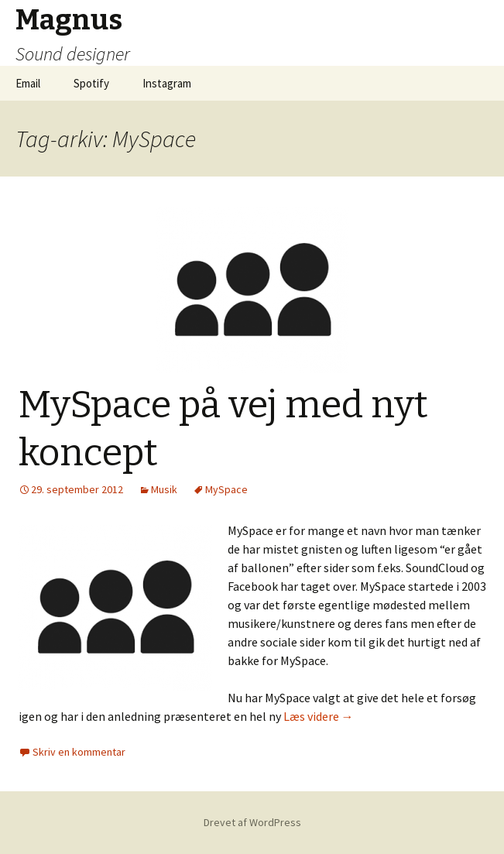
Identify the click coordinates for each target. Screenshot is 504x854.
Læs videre (319, 716)
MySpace (226, 489)
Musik (164, 489)
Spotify (91, 83)
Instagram (167, 83)
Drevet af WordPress (252, 822)
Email (28, 83)
